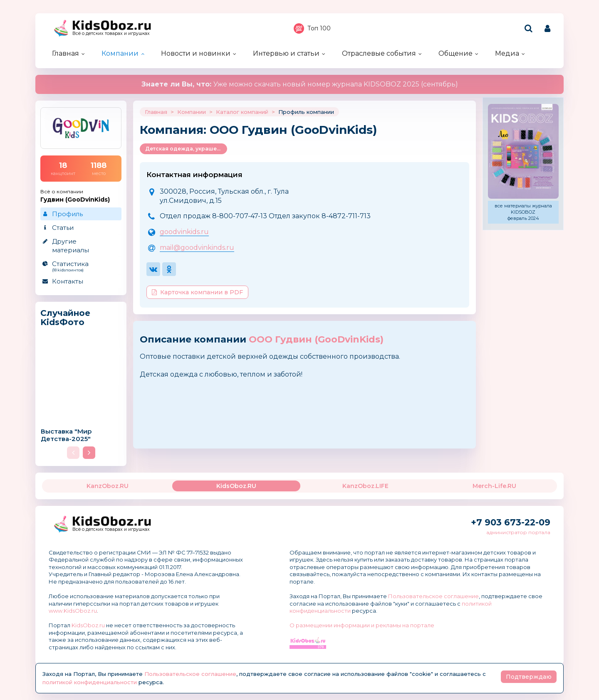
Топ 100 (312, 28)
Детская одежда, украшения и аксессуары (186, 149)
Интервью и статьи (286, 53)
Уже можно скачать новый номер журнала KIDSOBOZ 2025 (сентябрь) (300, 84)
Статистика (80, 266)
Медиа (507, 53)
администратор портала (518, 532)
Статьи (63, 228)
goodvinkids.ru (184, 232)
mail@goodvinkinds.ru (197, 248)
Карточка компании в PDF (197, 292)
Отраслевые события (379, 53)
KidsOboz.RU (236, 486)
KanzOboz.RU (108, 486)
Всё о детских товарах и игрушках (111, 33)
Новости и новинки (196, 53)
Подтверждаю (529, 677)
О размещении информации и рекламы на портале (362, 625)
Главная (66, 53)
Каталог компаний (242, 112)
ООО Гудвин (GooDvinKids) (316, 339)
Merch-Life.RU (494, 486)
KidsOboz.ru (88, 625)
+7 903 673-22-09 (511, 522)
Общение (455, 53)
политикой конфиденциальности (90, 682)
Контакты (68, 281)
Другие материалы (71, 246)
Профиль (67, 214)
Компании (120, 53)
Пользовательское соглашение (433, 596)
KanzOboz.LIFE (365, 486)
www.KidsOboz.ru (73, 611)
